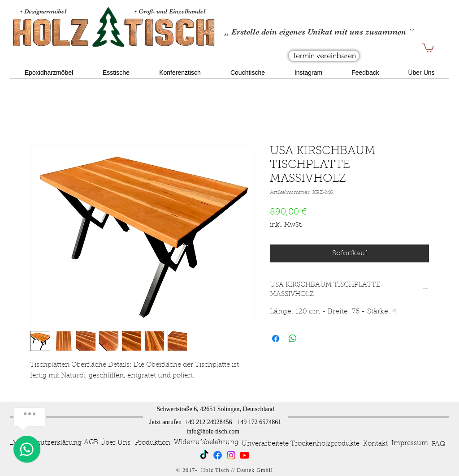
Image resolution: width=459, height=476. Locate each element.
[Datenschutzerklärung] (45, 443)
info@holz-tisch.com (213, 431)
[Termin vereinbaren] (324, 56)
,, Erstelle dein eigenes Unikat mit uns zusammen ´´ (319, 32)
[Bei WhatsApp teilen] (293, 339)
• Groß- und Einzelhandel (171, 11)
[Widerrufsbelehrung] (206, 443)
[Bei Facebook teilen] (276, 339)
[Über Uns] (115, 443)
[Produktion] (152, 443)
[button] (428, 47)
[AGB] (91, 443)
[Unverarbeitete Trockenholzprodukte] (301, 444)
